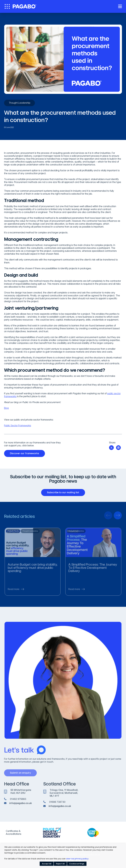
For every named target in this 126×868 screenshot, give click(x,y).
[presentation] (108, 517)
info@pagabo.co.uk (21, 804)
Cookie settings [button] (77, 864)
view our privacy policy (77, 859)
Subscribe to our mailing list (64, 493)
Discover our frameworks (26, 453)
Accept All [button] (47, 864)
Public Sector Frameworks (18, 426)
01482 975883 (18, 801)
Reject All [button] (60, 864)
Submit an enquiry (22, 774)
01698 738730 (57, 804)
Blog (6, 408)
